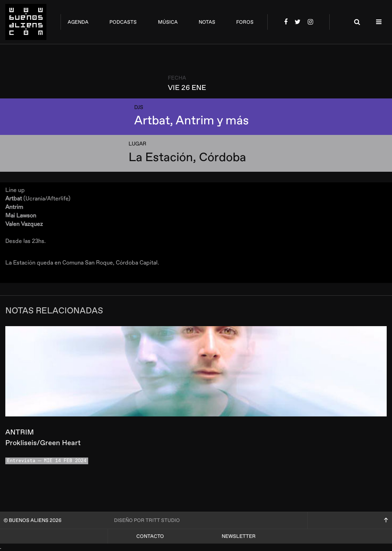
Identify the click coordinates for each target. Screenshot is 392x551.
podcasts (123, 22)
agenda (78, 22)
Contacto (150, 536)
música (168, 22)
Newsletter (239, 536)
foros (245, 22)
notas (207, 22)
